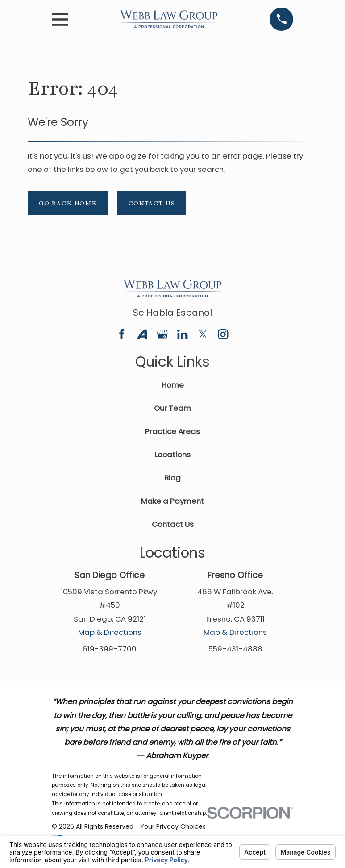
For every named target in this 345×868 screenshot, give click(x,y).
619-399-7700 (110, 649)
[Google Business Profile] (162, 334)
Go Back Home (68, 203)
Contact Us (152, 203)
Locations (172, 455)
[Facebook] (122, 334)
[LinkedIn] (182, 334)
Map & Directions (110, 632)
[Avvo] (142, 334)
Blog (172, 478)
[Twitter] (203, 334)
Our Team (172, 408)
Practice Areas (172, 431)
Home (173, 385)
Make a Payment (172, 501)
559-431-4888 (235, 649)
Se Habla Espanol (172, 313)
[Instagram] (223, 334)
